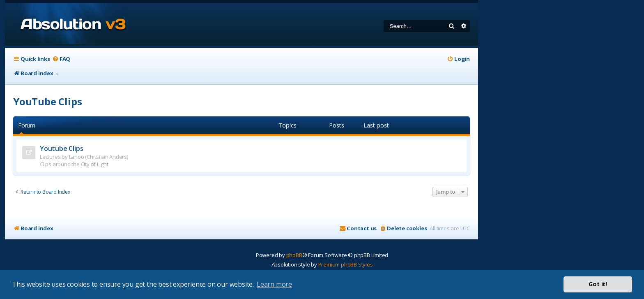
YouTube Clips (47, 101)
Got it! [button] (598, 284)
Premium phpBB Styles (346, 264)
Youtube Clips (61, 148)
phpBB (294, 255)
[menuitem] (61, 59)
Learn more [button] (274, 284)
